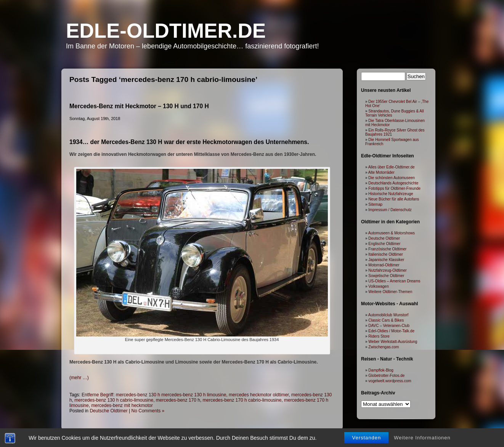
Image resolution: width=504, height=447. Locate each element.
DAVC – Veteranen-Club (389, 326)
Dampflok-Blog (381, 370)
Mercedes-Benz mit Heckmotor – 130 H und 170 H (139, 106)
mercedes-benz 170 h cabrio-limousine (242, 400)
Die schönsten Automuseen (392, 178)
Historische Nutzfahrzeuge (391, 194)
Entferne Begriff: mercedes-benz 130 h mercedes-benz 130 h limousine (154, 395)
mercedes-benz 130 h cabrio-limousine (114, 400)
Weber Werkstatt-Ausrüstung (393, 342)
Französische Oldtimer (387, 249)
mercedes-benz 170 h (178, 400)
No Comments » (148, 411)
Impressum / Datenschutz (390, 210)
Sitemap (375, 204)
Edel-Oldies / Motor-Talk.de (391, 331)
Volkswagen (378, 286)
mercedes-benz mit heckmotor (122, 405)
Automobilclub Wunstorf (388, 315)
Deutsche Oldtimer (108, 411)
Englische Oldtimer (384, 244)
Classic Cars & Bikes (386, 320)
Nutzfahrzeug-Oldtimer (388, 270)
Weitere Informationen (422, 438)
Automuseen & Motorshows (392, 233)
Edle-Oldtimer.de (166, 31)
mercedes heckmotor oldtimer (259, 395)
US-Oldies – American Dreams (394, 281)
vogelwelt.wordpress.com (390, 381)
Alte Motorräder (381, 172)
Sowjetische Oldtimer (386, 276)
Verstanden (366, 438)
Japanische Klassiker (386, 260)
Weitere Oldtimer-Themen (390, 292)
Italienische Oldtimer (386, 254)
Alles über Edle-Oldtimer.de (392, 167)
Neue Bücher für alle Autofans (394, 199)
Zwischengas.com (384, 347)
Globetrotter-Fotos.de (386, 376)
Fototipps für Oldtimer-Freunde (394, 188)
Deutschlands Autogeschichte (393, 183)
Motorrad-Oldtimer (384, 265)
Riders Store (379, 336)
